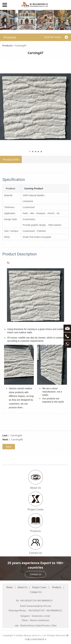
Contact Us (35, 574)
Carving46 (16, 435)
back (9, 447)
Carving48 (17, 439)
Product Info (11, 159)
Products (7, 45)
